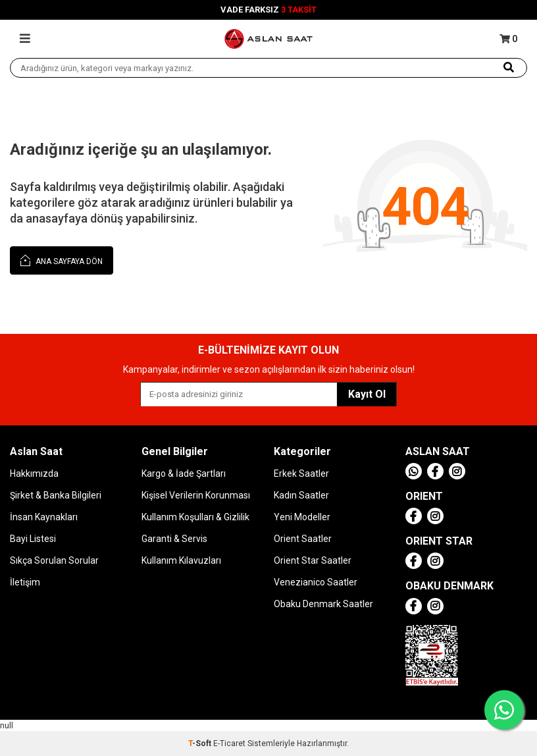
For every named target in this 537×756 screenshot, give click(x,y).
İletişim (25, 582)
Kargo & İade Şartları (184, 473)
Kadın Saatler (301, 495)
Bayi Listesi (33, 539)
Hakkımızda (34, 473)
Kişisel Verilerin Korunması (196, 495)
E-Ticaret (229, 743)
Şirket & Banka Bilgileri (56, 495)
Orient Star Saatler (313, 560)
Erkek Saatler (301, 473)
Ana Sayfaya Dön (62, 260)
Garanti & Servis (174, 539)
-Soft (201, 743)
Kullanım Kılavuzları (181, 560)
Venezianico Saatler (316, 582)
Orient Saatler (303, 539)
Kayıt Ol (367, 394)
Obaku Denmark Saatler (323, 604)
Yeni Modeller (302, 517)
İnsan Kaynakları (44, 517)
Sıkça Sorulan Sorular (54, 560)
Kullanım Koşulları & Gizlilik (195, 517)
